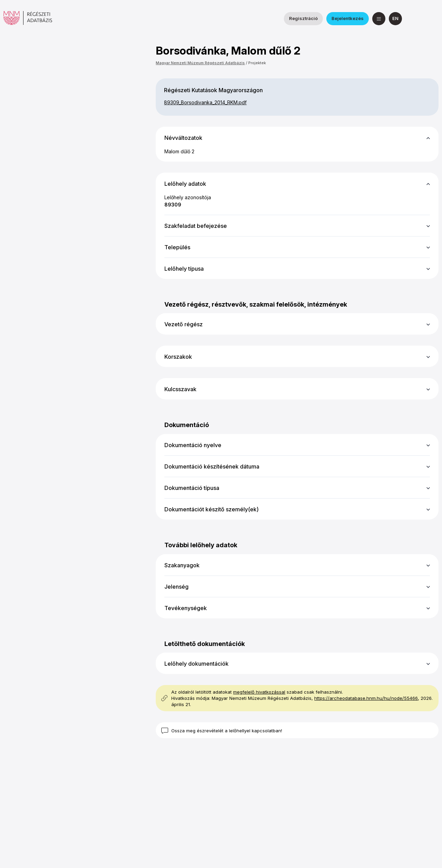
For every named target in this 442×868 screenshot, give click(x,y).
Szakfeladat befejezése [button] (196, 226)
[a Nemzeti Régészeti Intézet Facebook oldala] (415, 19)
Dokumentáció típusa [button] (192, 488)
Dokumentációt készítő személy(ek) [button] (212, 509)
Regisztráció (303, 18)
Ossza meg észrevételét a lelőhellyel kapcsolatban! (227, 731)
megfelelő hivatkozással (259, 692)
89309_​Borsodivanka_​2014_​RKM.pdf (205, 102)
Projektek (257, 63)
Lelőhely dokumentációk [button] (196, 664)
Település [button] (177, 247)
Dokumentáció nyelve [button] (193, 445)
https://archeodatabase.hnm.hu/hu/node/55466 (366, 698)
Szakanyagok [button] (182, 565)
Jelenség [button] (176, 587)
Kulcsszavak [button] (180, 389)
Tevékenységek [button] (186, 608)
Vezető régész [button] (184, 324)
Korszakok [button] (178, 357)
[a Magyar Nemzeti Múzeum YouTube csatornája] (432, 19)
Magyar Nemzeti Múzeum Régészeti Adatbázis (200, 63)
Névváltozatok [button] (183, 138)
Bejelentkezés (348, 18)
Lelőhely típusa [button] (184, 269)
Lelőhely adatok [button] (185, 184)
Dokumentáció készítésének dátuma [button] (212, 466)
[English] (395, 19)
